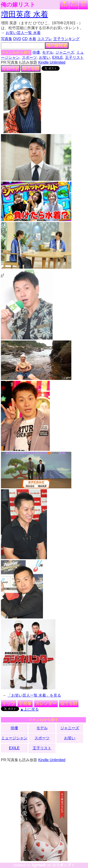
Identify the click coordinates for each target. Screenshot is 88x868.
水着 (32, 39)
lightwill (39, 865)
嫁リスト (65, 4)
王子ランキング (66, 39)
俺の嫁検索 (57, 45)
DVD (17, 39)
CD (25, 39)
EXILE (57, 57)
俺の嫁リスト (18, 5)
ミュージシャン (14, 738)
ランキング (74, 4)
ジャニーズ (65, 52)
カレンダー (46, 704)
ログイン (83, 4)
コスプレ (45, 39)
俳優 (36, 52)
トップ (9, 704)
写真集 (7, 39)
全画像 (25, 704)
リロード (11, 68)
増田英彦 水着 (25, 14)
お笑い (45, 57)
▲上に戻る (29, 709)
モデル (48, 52)
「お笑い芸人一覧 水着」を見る (34, 695)
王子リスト (74, 57)
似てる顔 (31, 68)
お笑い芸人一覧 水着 (23, 33)
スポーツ (29, 57)
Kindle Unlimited (52, 62)
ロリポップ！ (63, 865)
